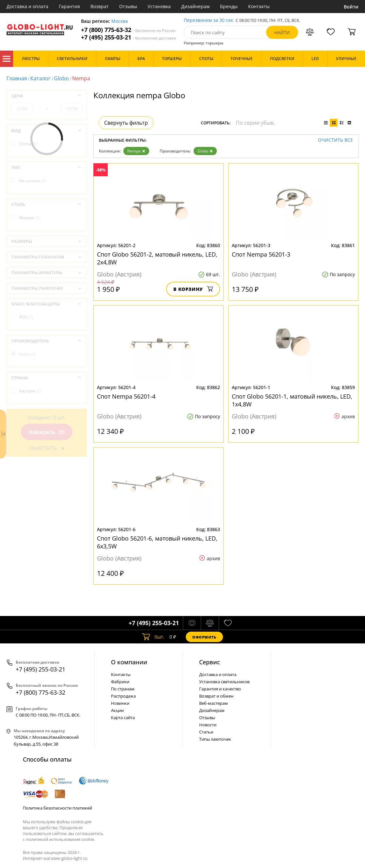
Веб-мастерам (214, 703)
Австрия (30, 391)
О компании (129, 662)
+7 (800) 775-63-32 (128, 30)
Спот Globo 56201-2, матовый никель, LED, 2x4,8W (157, 258)
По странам (123, 689)
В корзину (193, 289)
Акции (117, 710)
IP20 (26, 317)
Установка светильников (224, 682)
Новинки (120, 703)
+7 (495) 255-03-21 (128, 37)
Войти (351, 7)
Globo (61, 78)
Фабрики (120, 682)
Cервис (210, 662)
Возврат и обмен (216, 696)
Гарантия (69, 6)
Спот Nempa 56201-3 (261, 254)
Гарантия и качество (220, 689)
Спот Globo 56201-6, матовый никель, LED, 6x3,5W (157, 542)
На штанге (32, 181)
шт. (153, 637)
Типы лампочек (215, 739)
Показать (47, 432)
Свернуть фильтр (126, 123)
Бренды (229, 6)
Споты (28, 144)
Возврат (100, 6)
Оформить (204, 637)
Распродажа (123, 696)
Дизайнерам (195, 6)
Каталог (7, 59)
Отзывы (128, 6)
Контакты (259, 6)
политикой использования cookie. (60, 839)
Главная (17, 78)
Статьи (206, 732)
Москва (120, 21)
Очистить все (335, 140)
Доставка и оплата (27, 6)
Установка (159, 6)
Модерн (30, 218)
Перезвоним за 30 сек (208, 20)
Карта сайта (123, 718)
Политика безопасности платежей (57, 808)
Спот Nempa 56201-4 (126, 396)
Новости (208, 725)
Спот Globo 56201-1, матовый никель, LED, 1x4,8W (292, 400)
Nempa (136, 151)
